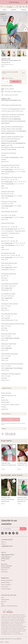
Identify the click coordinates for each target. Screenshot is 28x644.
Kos (6, 378)
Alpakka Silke (8, 348)
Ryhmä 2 (7, 642)
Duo (6, 308)
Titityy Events (4, 572)
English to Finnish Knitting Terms (9, 606)
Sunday (7, 157)
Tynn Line (7, 318)
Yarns (2, 597)
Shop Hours (4, 570)
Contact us (4, 544)
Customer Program (6, 589)
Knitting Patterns (5, 599)
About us (3, 542)
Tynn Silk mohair (14, 157)
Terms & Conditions (6, 585)
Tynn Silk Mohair (10, 172)
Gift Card (4, 602)
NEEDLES (24, 10)
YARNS (4, 10)
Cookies (2, 642)
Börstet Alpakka (9, 206)
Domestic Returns (6, 582)
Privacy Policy (5, 587)
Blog (2, 604)
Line (6, 278)
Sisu (6, 328)
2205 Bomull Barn (10, 133)
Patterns (14, 10)
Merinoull (17, 338)
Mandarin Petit (8, 257)
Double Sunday (9, 169)
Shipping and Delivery (7, 580)
